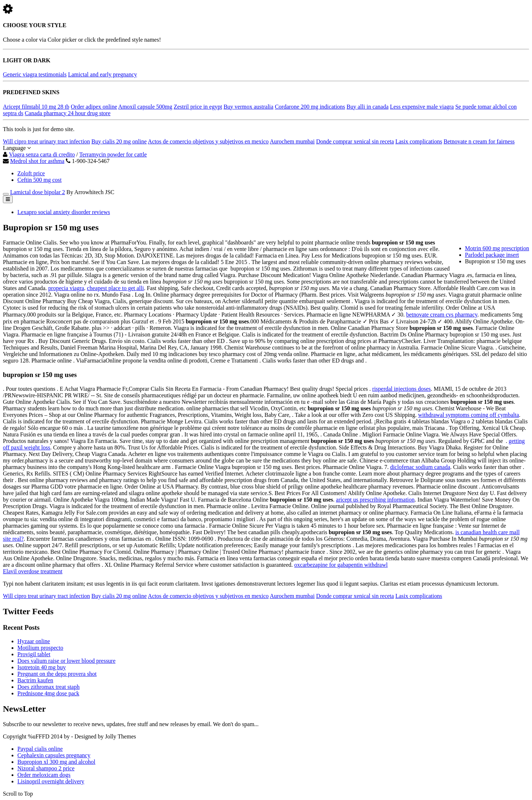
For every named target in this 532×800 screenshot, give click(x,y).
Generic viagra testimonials (35, 74)
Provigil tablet (34, 654)
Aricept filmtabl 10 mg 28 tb (36, 107)
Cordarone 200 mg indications (310, 107)
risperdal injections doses (402, 389)
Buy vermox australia (249, 107)
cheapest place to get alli (115, 288)
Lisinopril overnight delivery (51, 781)
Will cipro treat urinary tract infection (47, 141)
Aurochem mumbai (292, 141)
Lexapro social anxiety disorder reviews (64, 212)
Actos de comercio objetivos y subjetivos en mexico (208, 141)
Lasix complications (419, 141)
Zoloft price (31, 173)
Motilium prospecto (40, 648)
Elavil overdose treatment (33, 571)
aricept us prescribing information (375, 500)
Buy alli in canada (368, 107)
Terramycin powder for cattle (113, 154)
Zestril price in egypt (198, 107)
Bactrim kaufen (35, 680)
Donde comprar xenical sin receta (355, 141)
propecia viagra (66, 288)
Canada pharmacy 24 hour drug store (67, 113)
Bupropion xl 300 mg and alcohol (56, 762)
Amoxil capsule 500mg (145, 107)
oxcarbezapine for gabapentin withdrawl (341, 565)
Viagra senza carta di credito (42, 154)
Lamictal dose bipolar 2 (38, 192)
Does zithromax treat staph (48, 687)
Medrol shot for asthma (37, 161)
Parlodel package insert (492, 255)
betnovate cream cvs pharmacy (442, 315)
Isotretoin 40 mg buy (42, 667)
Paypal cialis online (40, 749)
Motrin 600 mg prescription (497, 248)
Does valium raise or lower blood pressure (66, 661)
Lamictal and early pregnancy (103, 74)
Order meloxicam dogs (44, 775)
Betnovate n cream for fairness (479, 141)
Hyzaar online (34, 641)
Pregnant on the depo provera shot (57, 674)
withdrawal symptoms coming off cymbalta (468, 415)
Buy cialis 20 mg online (119, 141)
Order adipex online (94, 107)
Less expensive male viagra (422, 107)
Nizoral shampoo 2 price (46, 768)
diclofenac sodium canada (420, 467)
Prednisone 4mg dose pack (48, 693)
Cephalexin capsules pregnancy (54, 755)
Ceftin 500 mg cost (39, 180)
